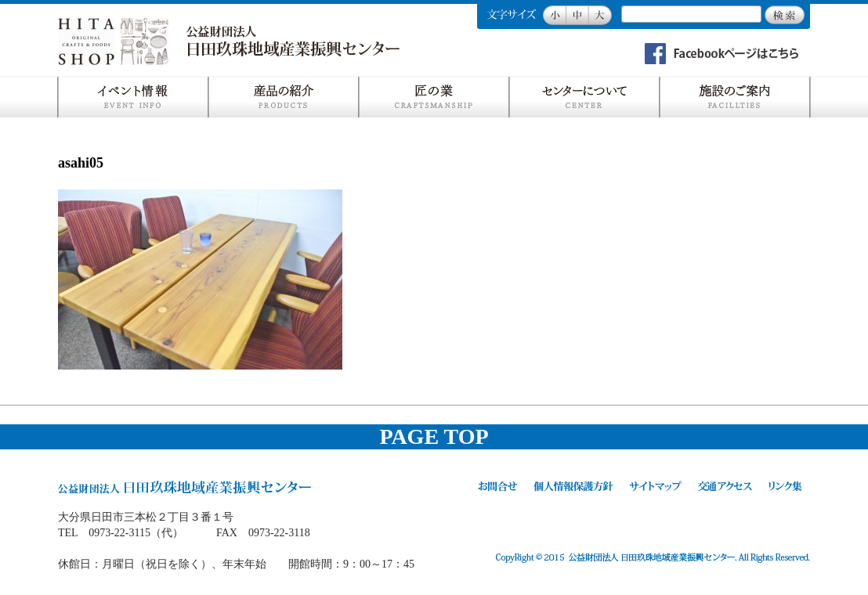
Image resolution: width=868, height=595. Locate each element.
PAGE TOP (434, 436)
